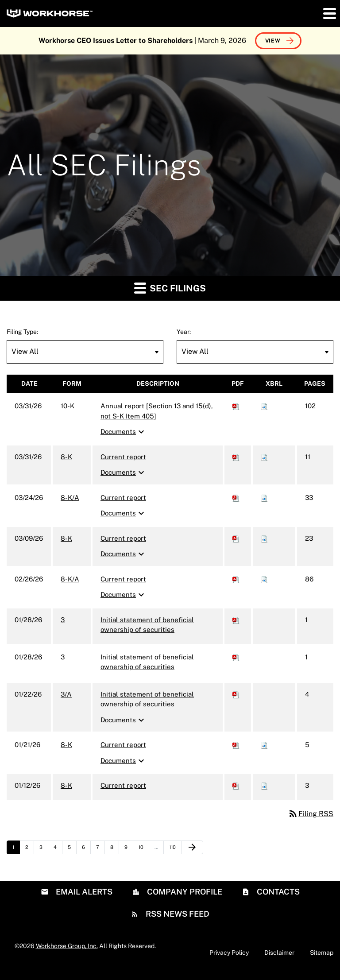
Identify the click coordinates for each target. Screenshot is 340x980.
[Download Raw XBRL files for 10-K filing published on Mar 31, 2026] (264, 406)
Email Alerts (83, 892)
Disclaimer (279, 953)
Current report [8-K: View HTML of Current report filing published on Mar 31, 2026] (123, 457)
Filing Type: (22, 332)
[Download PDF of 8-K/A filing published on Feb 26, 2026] (236, 579)
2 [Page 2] (29, 849)
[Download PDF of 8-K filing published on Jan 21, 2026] (236, 745)
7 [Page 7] (100, 849)
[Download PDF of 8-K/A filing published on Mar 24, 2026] (236, 498)
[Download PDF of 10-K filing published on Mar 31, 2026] (236, 406)
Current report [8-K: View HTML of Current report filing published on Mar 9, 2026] (123, 538)
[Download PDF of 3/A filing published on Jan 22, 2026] (236, 694)
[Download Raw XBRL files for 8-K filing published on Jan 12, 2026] (264, 785)
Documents (124, 432)
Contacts (277, 892)
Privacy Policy (229, 953)
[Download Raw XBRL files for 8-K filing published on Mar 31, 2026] (264, 457)
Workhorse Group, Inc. (67, 946)
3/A (66, 694)
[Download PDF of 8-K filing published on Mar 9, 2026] (236, 538)
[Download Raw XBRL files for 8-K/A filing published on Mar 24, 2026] (264, 498)
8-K (66, 457)
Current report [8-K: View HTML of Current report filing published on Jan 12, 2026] (123, 785)
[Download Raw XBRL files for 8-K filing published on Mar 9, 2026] (264, 538)
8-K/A (70, 498)
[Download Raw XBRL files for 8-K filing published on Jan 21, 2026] (264, 745)
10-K (68, 406)
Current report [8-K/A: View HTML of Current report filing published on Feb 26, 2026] (123, 579)
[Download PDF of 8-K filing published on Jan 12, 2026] (236, 785)
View (273, 41)
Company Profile (184, 892)
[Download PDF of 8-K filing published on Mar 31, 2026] (236, 457)
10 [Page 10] (144, 849)
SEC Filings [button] (170, 288)
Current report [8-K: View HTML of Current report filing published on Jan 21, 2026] (123, 745)
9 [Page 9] (129, 849)
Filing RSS (311, 814)
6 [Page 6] (86, 849)
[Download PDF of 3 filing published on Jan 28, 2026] (236, 620)
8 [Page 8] (114, 849)
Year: (184, 332)
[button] (329, 13)
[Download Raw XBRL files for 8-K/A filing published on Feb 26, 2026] (264, 579)
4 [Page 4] (58, 849)
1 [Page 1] (16, 849)
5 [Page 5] (72, 849)
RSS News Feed (177, 914)
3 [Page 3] (44, 849)
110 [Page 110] (174, 849)
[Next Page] (192, 848)
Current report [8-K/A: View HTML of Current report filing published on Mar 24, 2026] (123, 498)
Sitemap (322, 953)
